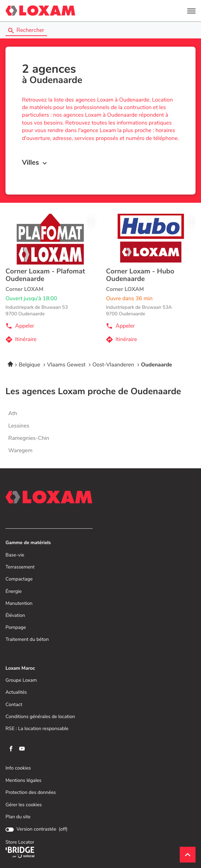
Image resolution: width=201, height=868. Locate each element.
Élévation (15, 616)
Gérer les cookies (24, 805)
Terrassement (20, 567)
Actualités (16, 693)
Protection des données (31, 793)
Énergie (14, 592)
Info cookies (18, 768)
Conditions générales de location (40, 717)
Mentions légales (23, 781)
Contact (14, 705)
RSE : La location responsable (37, 729)
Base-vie (15, 555)
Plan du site (18, 817)
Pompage (16, 628)
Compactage (19, 579)
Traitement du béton (27, 640)
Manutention (19, 604)
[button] (191, 11)
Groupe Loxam (21, 681)
